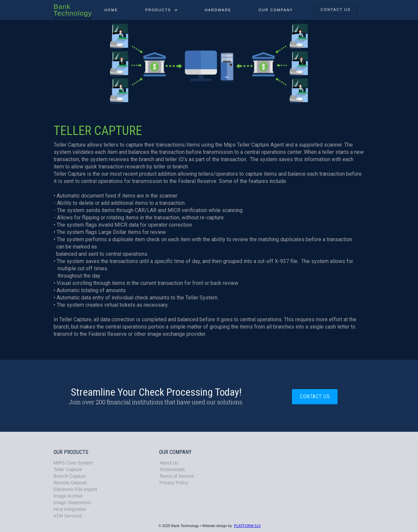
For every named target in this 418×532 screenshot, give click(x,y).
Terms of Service (176, 476)
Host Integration (70, 509)
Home (111, 10)
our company (276, 10)
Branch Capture (70, 476)
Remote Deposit (70, 483)
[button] (162, 10)
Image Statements (72, 503)
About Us (169, 463)
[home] (72, 9)
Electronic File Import (75, 489)
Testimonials (172, 469)
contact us (336, 10)
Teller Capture (68, 469)
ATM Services (68, 516)
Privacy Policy (174, 483)
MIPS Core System (73, 463)
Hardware (218, 10)
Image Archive (68, 496)
